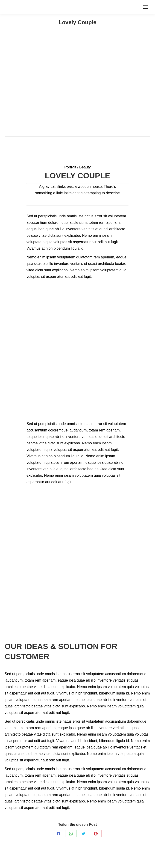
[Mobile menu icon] (146, 7)
